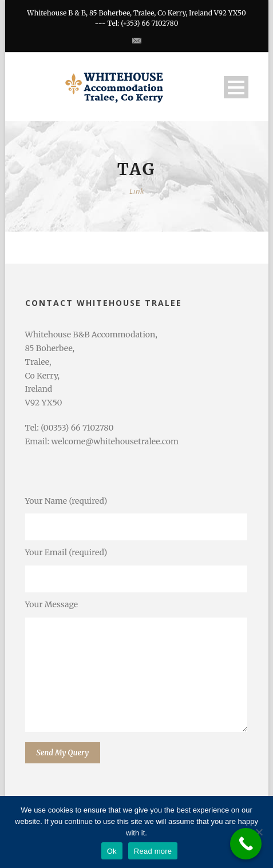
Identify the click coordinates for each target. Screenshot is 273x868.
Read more (153, 851)
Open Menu (236, 87)
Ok (112, 851)
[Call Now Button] (246, 844)
